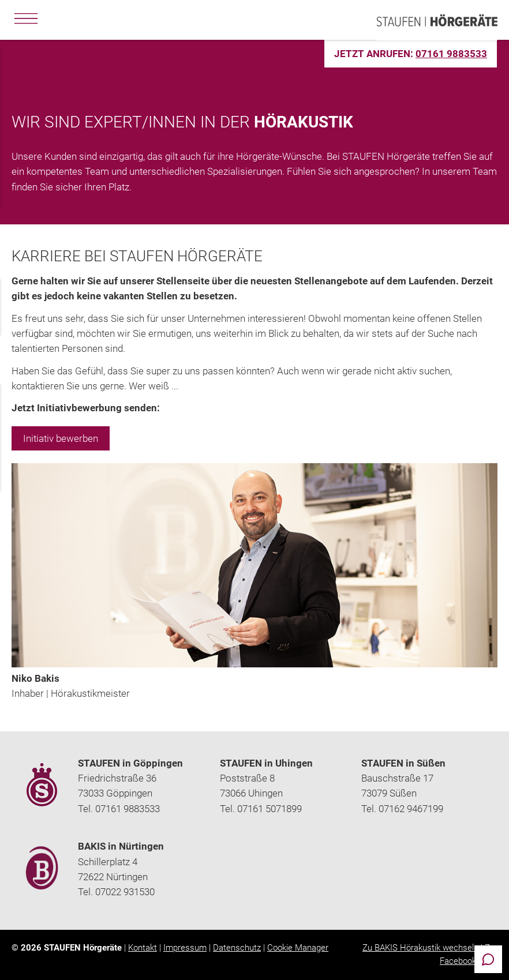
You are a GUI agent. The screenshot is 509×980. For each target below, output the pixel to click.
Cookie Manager (298, 948)
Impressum (185, 948)
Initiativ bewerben (61, 438)
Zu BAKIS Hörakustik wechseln (420, 948)
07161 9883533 (451, 54)
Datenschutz (237, 948)
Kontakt (143, 948)
